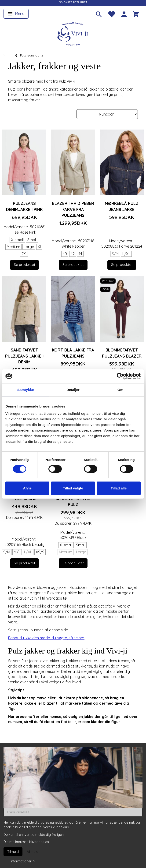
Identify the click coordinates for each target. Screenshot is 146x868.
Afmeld (33, 852)
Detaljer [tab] (73, 390)
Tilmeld (13, 852)
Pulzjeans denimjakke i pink (24, 206)
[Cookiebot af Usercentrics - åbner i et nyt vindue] (120, 376)
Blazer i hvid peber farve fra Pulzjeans (73, 209)
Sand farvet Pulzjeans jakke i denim (24, 356)
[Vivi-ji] (73, 33)
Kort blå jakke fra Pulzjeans (73, 353)
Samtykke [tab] (26, 390)
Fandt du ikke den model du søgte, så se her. (46, 638)
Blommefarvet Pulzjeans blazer (122, 353)
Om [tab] (120, 390)
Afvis (27, 488)
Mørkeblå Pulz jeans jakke (122, 206)
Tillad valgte (73, 488)
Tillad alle (119, 488)
